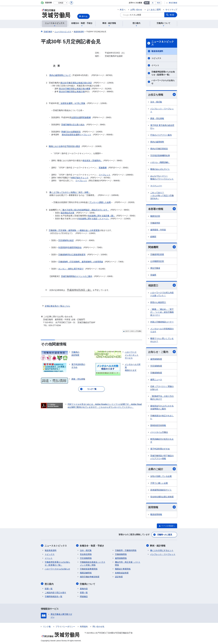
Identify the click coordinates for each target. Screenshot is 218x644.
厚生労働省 (173, 3)
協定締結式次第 (67, 213)
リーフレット (105, 175)
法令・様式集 (156, 102)
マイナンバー (156, 186)
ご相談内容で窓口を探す (55, 592)
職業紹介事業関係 (123, 569)
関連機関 (162, 247)
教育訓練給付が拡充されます (162, 441)
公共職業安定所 (157, 261)
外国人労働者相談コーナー (162, 322)
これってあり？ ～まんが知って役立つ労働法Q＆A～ (162, 195)
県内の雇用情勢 (157, 142)
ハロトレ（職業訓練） (160, 162)
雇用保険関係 (121, 558)
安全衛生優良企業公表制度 (162, 497)
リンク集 (47, 626)
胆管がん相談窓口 (158, 302)
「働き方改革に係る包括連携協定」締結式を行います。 (85, 210)
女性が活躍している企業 (161, 476)
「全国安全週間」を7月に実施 (72, 103)
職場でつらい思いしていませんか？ (162, 340)
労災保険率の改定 (66, 240)
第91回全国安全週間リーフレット (76, 135)
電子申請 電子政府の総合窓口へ (162, 127)
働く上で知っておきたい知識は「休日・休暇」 (70, 192)
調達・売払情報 (157, 118)
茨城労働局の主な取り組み (73, 125)
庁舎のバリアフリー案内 (161, 135)
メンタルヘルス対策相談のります (162, 330)
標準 (147, 3)
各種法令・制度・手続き (92, 546)
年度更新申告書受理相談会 (70, 247)
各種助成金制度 (122, 573)
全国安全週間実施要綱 (81, 117)
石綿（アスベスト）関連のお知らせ (162, 388)
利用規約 (84, 626)
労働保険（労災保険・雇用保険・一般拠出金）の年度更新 (74, 230)
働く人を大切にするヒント (162, 550)
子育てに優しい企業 (159, 483)
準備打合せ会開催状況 (71, 132)
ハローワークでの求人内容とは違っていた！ (162, 294)
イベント (155, 65)
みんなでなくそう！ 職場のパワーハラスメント (162, 177)
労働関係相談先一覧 (54, 596)
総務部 (153, 237)
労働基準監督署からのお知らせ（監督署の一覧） (163, 73)
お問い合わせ (136, 10)
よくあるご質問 (154, 10)
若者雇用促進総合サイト (161, 490)
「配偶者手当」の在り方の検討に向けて (162, 398)
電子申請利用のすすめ (160, 449)
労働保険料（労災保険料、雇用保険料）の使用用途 (81, 262)
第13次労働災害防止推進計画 (72, 92)
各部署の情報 (162, 209)
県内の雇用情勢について (60, 75)
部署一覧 (49, 588)
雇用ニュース (156, 380)
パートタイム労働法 (159, 432)
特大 (159, 3)
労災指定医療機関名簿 (160, 155)
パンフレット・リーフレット (162, 110)
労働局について (88, 584)
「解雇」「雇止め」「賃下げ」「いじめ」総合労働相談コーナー (162, 312)
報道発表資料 (157, 51)
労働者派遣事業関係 (89, 569)
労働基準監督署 (157, 254)
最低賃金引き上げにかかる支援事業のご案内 (162, 407)
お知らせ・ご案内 (162, 352)
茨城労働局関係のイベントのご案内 (77, 276)
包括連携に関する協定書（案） (101, 216)
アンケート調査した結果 (100, 202)
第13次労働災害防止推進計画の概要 (75, 89)
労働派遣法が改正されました (162, 417)
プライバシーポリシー (65, 626)
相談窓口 (162, 285)
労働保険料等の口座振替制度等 (72, 255)
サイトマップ (171, 10)
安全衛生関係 (86, 554)
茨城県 (153, 275)
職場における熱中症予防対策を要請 (64, 146)
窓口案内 (49, 584)
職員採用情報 (156, 515)
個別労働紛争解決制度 (90, 577)
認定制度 (119, 577)
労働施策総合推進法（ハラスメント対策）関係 (93, 564)
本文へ (123, 10)
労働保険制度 (156, 373)
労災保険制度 (156, 366)
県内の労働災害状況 (159, 149)
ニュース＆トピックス (163, 43)
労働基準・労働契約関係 (126, 550)
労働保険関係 (121, 554)
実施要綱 (103, 168)
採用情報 (162, 507)
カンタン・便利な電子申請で (71, 269)
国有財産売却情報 (158, 426)
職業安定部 (155, 216)
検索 (172, 15)
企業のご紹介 (162, 469)
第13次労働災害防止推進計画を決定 (76, 83)
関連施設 (84, 596)
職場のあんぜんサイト (160, 169)
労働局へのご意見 (165, 535)
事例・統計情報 (158, 546)
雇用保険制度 (156, 359)
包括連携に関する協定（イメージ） (94, 219)
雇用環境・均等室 (158, 230)
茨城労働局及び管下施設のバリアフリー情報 (162, 457)
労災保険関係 (86, 558)
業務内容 (84, 588)
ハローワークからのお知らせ (163, 82)
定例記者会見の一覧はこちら (57, 306)
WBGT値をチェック (80, 178)
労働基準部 (155, 223)
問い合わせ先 (98, 626)
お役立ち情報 (162, 95)
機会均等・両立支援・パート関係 (128, 564)
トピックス (156, 58)
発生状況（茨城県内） (92, 161)
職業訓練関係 (86, 573)
